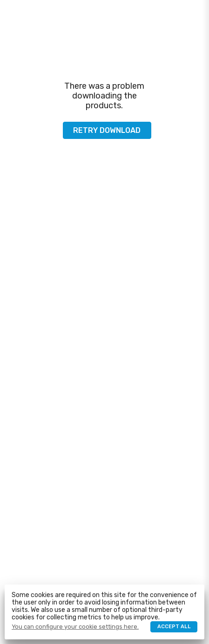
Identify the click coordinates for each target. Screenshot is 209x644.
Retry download (107, 130)
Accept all (174, 627)
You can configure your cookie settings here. (75, 627)
